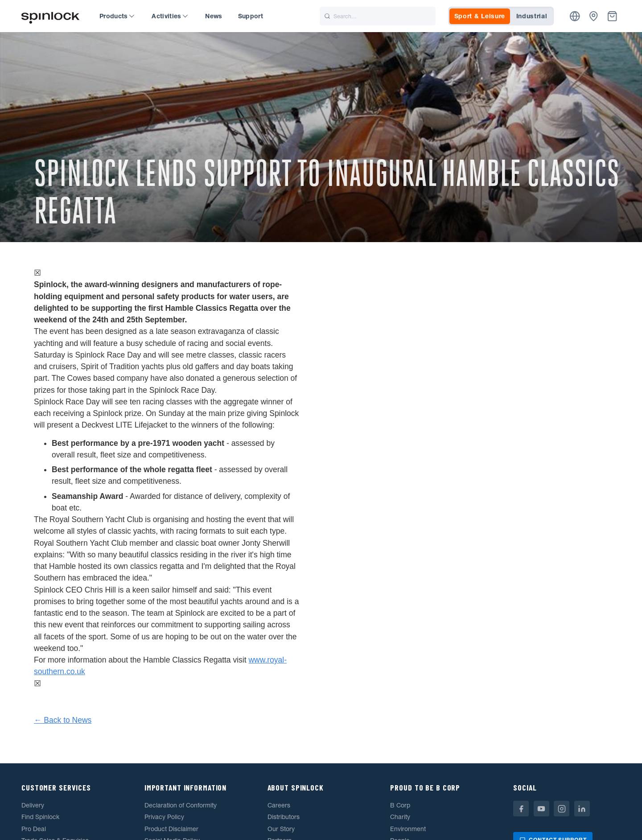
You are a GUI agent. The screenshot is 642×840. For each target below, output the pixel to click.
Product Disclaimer (171, 829)
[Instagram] (562, 809)
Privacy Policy (164, 817)
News (214, 16)
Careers (279, 805)
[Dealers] (594, 16)
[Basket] (612, 16)
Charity (400, 817)
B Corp (400, 805)
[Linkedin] (582, 809)
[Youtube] (541, 809)
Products (117, 16)
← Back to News (63, 720)
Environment (408, 829)
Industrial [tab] (532, 16)
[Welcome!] (50, 16)
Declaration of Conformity (181, 805)
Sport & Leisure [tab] (480, 16)
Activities (170, 16)
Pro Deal (34, 829)
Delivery (33, 805)
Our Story (281, 829)
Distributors (284, 817)
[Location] (575, 16)
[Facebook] (521, 809)
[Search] (378, 16)
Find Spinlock (40, 817)
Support (251, 16)
